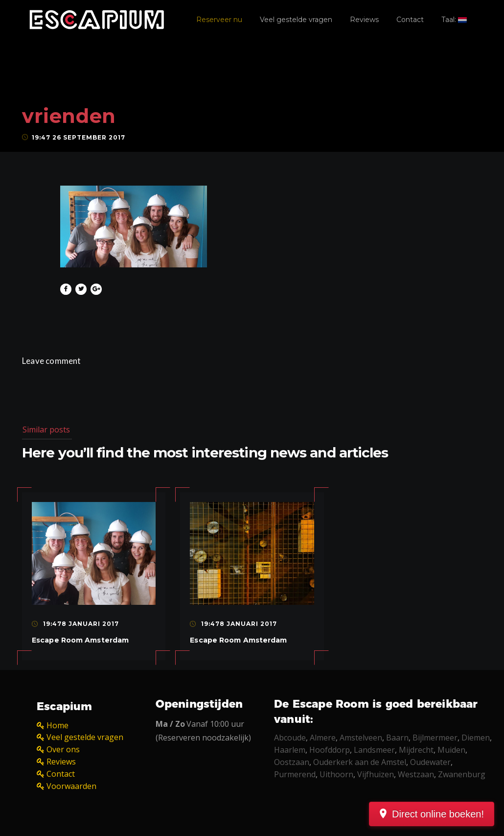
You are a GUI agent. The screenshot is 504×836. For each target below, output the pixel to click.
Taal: (454, 20)
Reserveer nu (219, 20)
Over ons (63, 749)
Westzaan (416, 774)
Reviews (364, 20)
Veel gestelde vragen (296, 20)
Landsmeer (374, 750)
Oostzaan (292, 762)
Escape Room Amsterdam (80, 640)
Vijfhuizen (376, 774)
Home (57, 725)
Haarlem (290, 750)
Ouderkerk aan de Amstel (360, 762)
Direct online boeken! (438, 814)
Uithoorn (336, 774)
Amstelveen (361, 738)
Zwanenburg (462, 774)
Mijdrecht (416, 750)
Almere (323, 738)
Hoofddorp (330, 750)
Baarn (397, 738)
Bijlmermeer (435, 738)
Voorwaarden (71, 786)
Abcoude (290, 738)
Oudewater (430, 762)
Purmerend (295, 774)
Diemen (476, 738)
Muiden (451, 750)
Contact (410, 20)
